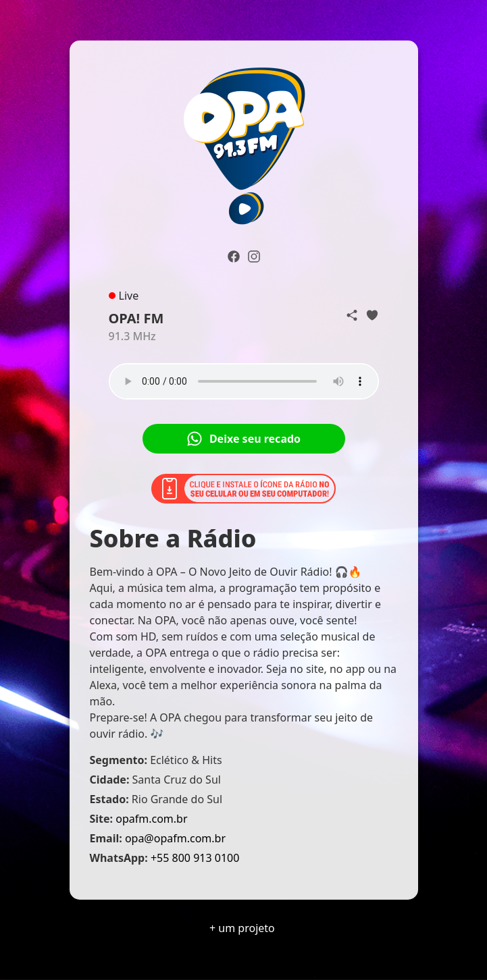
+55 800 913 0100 (195, 858)
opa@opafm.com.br (175, 838)
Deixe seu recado (243, 439)
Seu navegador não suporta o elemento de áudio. (244, 381)
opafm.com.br (151, 819)
